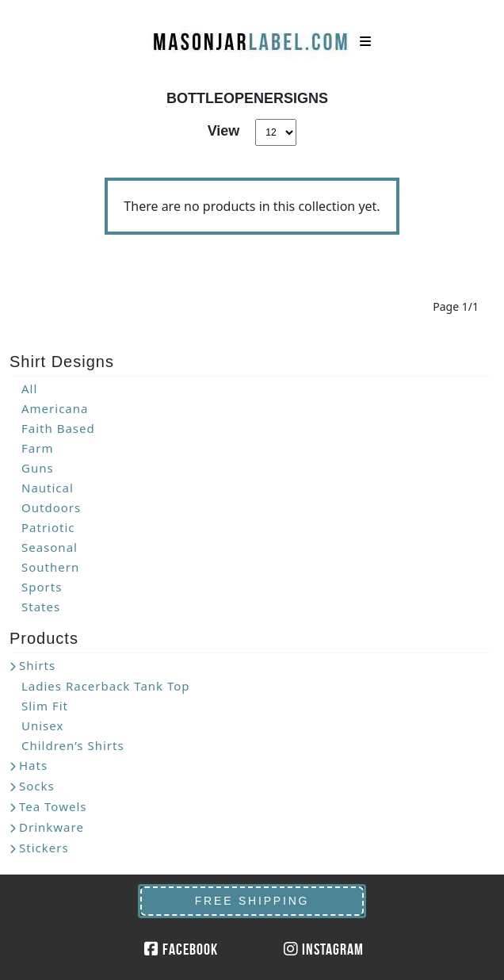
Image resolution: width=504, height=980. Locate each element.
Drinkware (52, 827)
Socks (37, 786)
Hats (33, 765)
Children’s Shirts (73, 745)
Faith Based (58, 428)
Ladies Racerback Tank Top (106, 686)
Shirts (37, 665)
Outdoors (51, 507)
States (41, 607)
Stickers (44, 848)
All (29, 389)
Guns (38, 468)
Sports (42, 587)
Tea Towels (53, 806)
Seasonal (50, 547)
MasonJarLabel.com (252, 36)
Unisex (42, 725)
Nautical (48, 488)
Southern (50, 567)
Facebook (181, 949)
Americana (55, 408)
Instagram (324, 949)
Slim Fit (45, 706)
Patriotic (48, 527)
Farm (37, 448)
